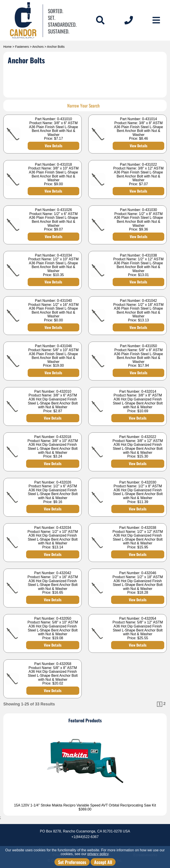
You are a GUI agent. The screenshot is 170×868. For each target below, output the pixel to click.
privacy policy (98, 854)
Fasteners (22, 47)
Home (7, 47)
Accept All (103, 862)
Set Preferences (72, 862)
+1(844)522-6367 (85, 837)
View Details (54, 146)
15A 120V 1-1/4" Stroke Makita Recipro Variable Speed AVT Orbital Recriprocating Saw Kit (85, 805)
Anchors (38, 47)
